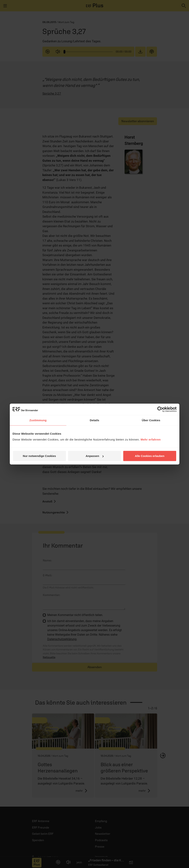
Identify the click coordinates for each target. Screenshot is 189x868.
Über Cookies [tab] (151, 420)
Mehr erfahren (151, 439)
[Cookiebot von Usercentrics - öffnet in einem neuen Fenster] (160, 409)
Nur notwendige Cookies (39, 456)
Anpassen (95, 456)
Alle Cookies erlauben (150, 456)
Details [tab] (95, 420)
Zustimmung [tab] (38, 420)
